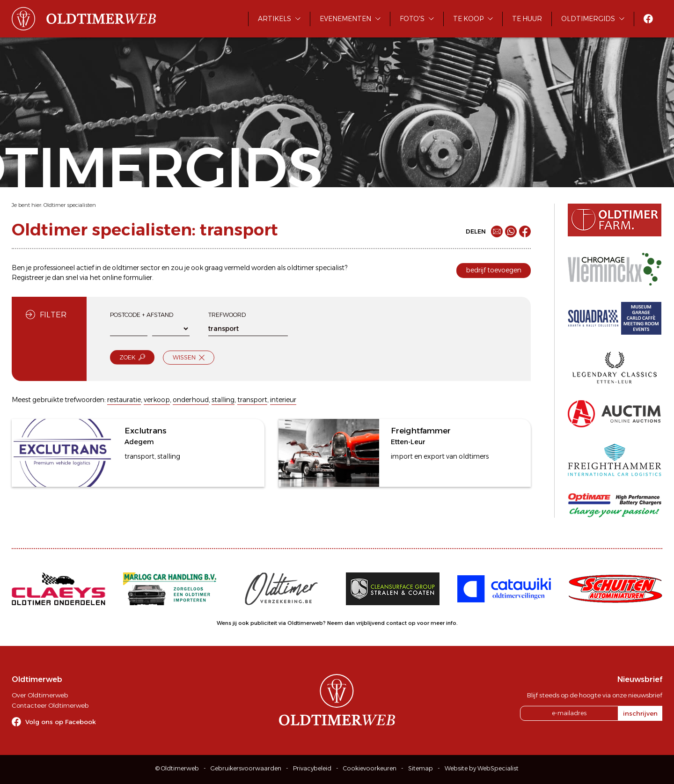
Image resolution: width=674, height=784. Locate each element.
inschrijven (640, 713)
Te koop (468, 19)
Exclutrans (145, 431)
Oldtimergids (588, 19)
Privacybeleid (312, 768)
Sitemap (421, 768)
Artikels (275, 19)
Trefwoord (227, 315)
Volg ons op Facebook (61, 722)
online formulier (127, 278)
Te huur (527, 19)
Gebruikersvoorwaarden (246, 768)
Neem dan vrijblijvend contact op (371, 623)
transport (252, 400)
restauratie (124, 400)
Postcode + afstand (142, 315)
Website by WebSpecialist (482, 768)
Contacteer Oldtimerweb (50, 705)
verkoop (157, 400)
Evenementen (345, 19)
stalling (223, 400)
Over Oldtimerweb (40, 695)
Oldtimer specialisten (70, 205)
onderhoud (191, 400)
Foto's (412, 19)
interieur (283, 400)
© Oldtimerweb (177, 768)
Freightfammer (421, 431)
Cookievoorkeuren (370, 768)
